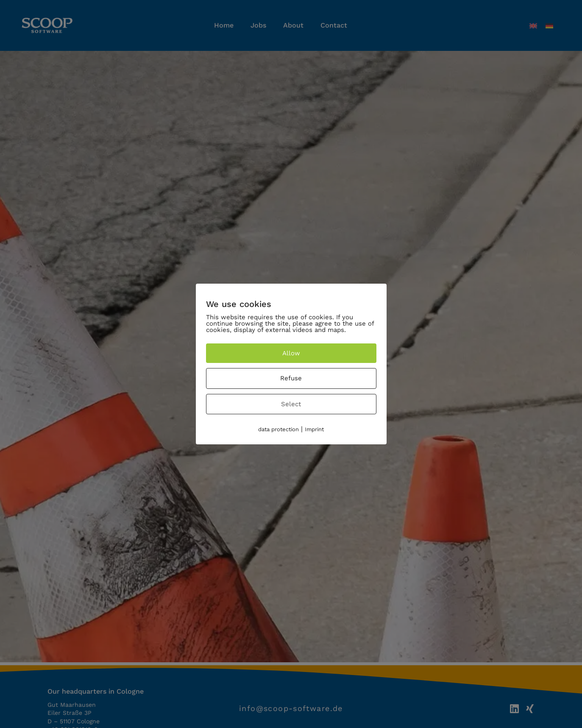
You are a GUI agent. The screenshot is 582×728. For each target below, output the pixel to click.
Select (291, 404)
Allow (291, 353)
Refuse (291, 378)
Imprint (314, 429)
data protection (278, 429)
